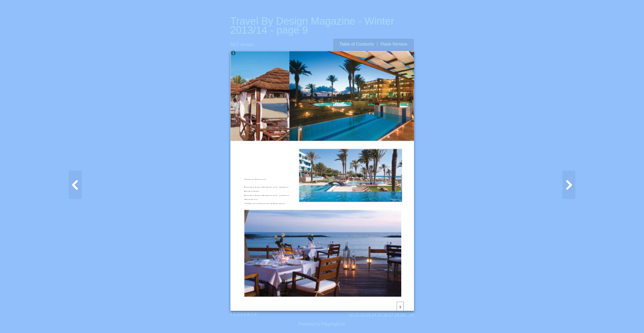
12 (362, 315)
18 (397, 315)
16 (385, 315)
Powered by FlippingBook (322, 324)
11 (357, 315)
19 (402, 315)
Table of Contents (357, 44)
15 (380, 315)
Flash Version (394, 44)
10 (351, 315)
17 (391, 315)
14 (374, 315)
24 (411, 315)
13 (368, 315)
